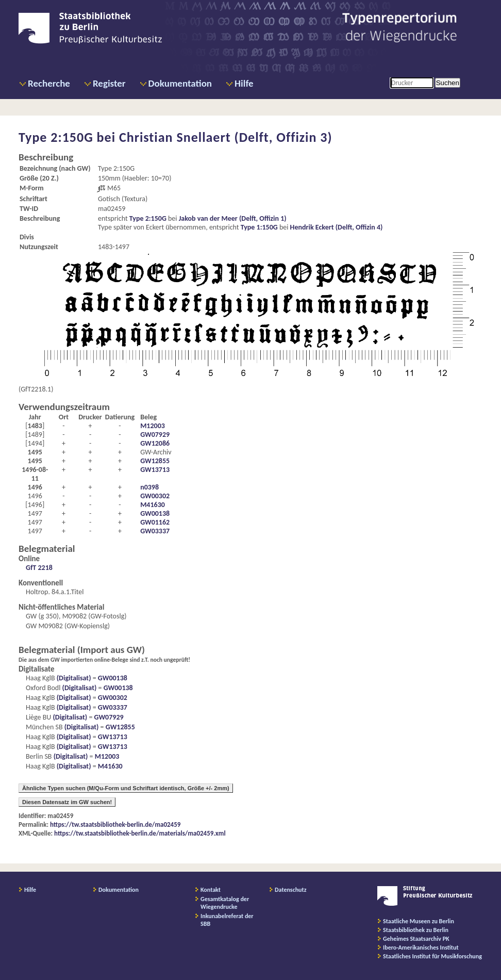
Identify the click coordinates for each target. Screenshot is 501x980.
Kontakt (211, 890)
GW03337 (155, 531)
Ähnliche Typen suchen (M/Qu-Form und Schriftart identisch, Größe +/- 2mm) (126, 788)
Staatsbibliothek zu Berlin (416, 930)
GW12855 (155, 461)
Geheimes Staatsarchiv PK (416, 939)
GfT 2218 (39, 568)
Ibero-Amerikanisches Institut (421, 948)
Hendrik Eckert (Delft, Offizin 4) (337, 227)
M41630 (153, 505)
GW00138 (155, 513)
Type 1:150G (259, 227)
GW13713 (155, 470)
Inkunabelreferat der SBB (227, 920)
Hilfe (244, 83)
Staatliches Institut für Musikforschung (432, 956)
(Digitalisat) (73, 678)
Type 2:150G (148, 218)
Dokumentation (180, 83)
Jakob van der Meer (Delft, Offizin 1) (233, 218)
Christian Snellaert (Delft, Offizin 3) (226, 137)
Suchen (448, 83)
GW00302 (155, 496)
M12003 (153, 426)
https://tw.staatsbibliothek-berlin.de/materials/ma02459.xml (140, 833)
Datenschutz (291, 890)
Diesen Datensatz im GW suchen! (67, 802)
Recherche (49, 83)
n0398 (149, 487)
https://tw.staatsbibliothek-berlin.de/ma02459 (115, 824)
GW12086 (155, 443)
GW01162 (155, 522)
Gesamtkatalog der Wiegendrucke (225, 903)
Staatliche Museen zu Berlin (419, 921)
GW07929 (155, 435)
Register (109, 83)
